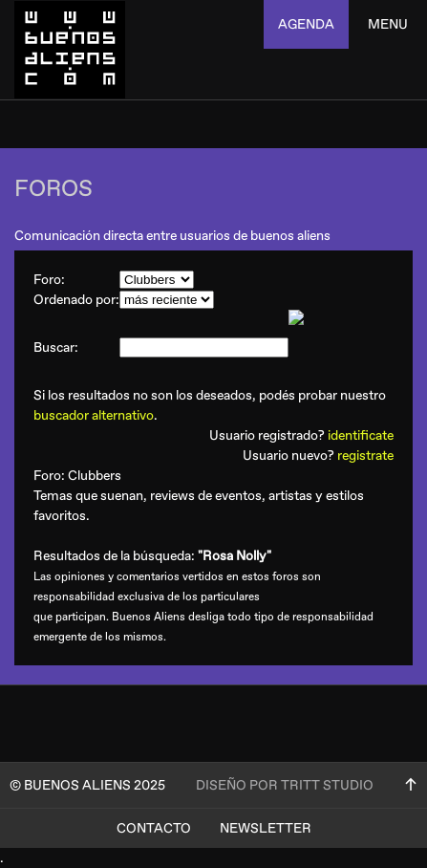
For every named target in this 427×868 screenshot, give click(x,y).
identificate (361, 435)
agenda (306, 24)
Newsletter (266, 828)
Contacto (154, 828)
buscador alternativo (94, 415)
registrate (365, 456)
